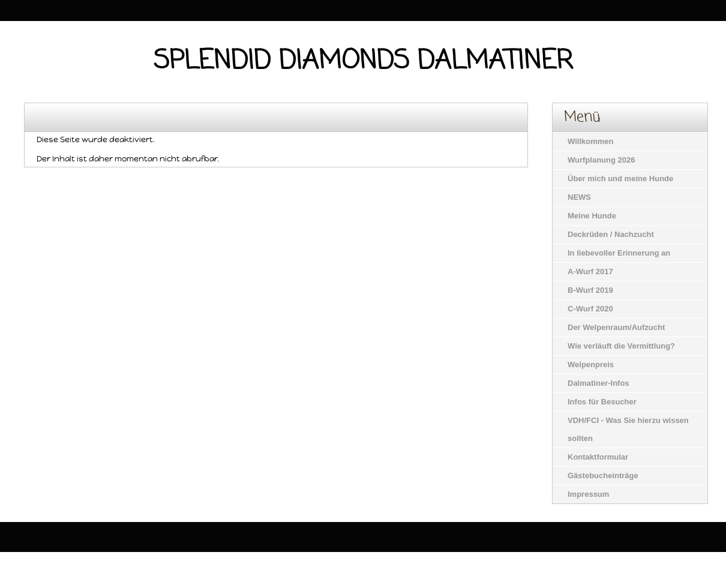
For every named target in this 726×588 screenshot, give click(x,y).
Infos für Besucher (602, 402)
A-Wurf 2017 (590, 271)
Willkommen (590, 141)
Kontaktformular (598, 457)
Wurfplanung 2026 (601, 160)
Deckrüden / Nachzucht (611, 234)
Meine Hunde (592, 216)
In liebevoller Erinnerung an (619, 253)
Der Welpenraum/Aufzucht (616, 327)
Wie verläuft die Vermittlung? (621, 346)
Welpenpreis (591, 364)
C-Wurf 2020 (590, 309)
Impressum (588, 494)
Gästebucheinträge (603, 475)
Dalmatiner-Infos (598, 383)
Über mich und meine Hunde (620, 178)
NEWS (579, 197)
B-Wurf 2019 (590, 290)
